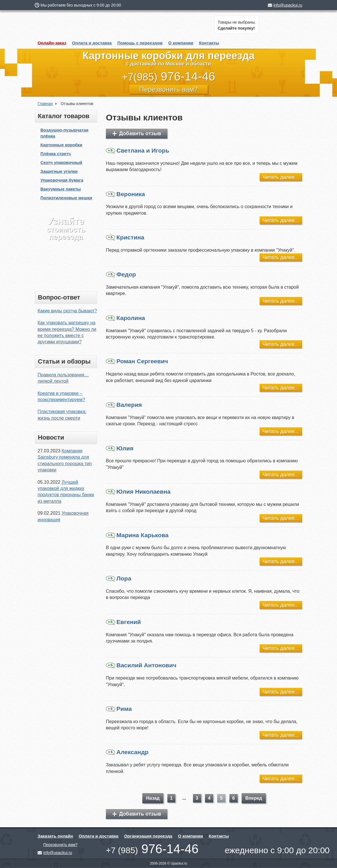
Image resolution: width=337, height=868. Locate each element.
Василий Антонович (141, 665)
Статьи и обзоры (64, 361)
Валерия (124, 405)
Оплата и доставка (92, 43)
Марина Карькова (137, 535)
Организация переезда (148, 836)
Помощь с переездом (140, 43)
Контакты (209, 43)
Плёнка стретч (56, 154)
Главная (45, 104)
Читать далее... (281, 177)
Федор (121, 274)
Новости (51, 437)
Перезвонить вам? (168, 89)
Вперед (254, 798)
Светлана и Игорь (137, 151)
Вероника (125, 194)
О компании (181, 43)
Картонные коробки (61, 145)
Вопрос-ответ (59, 297)
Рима (119, 709)
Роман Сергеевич (137, 361)
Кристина (125, 237)
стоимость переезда (66, 228)
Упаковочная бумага (62, 180)
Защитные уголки (59, 171)
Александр (127, 752)
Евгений (123, 622)
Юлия (120, 448)
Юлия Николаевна (138, 492)
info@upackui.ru (288, 5)
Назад (153, 798)
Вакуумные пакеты (61, 189)
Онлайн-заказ (52, 43)
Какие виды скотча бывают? (67, 311)
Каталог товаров (64, 116)
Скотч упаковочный (61, 162)
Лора (119, 578)
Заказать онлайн (55, 836)
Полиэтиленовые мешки (66, 198)
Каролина (126, 318)
